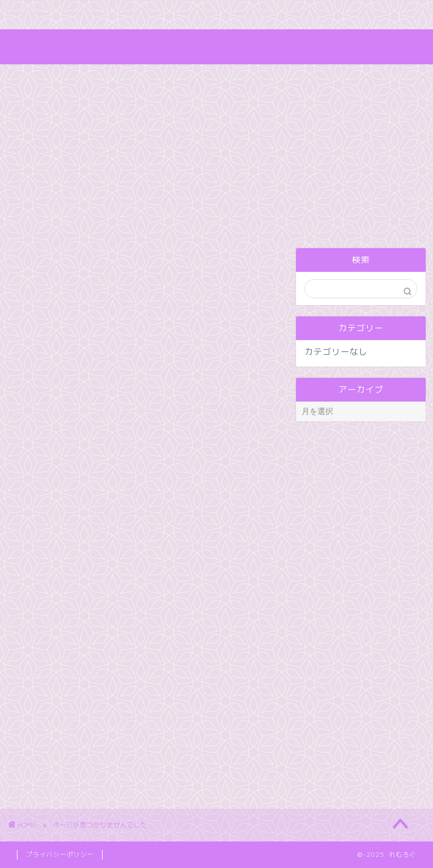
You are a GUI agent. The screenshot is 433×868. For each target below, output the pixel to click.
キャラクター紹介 (113, 15)
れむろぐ (216, 47)
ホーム (38, 15)
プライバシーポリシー (60, 854)
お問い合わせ (200, 15)
